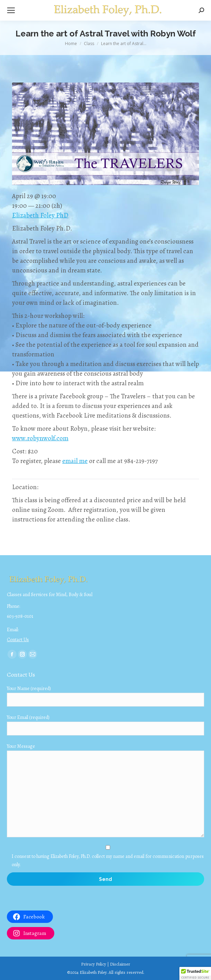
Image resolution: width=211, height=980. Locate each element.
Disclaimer (120, 964)
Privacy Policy (94, 964)
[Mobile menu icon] (11, 10)
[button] (195, 973)
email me (75, 461)
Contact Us (18, 640)
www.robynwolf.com (40, 438)
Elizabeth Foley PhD (40, 215)
